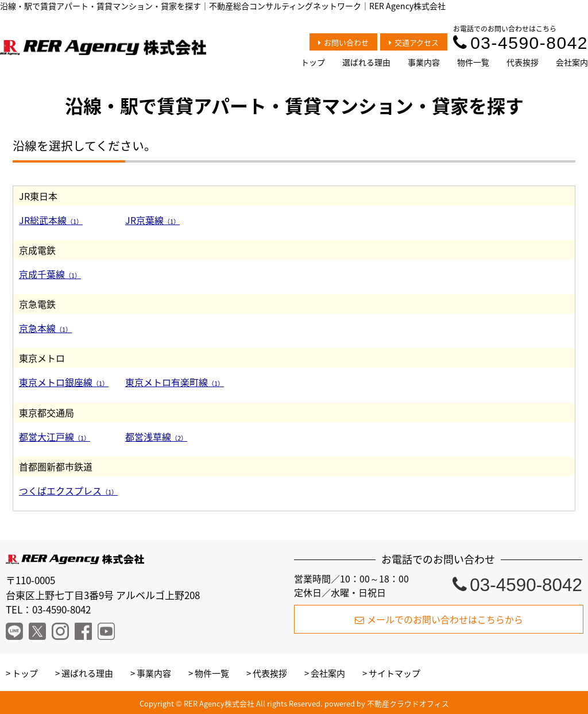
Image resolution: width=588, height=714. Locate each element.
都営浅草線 (156, 437)
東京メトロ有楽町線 (175, 382)
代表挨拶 (523, 62)
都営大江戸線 (55, 437)
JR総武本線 (51, 220)
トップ (313, 62)
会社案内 (572, 62)
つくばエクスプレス (68, 491)
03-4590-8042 (521, 43)
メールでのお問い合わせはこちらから (439, 619)
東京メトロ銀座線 (64, 382)
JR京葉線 (152, 220)
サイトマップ (394, 673)
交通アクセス (414, 42)
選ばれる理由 (366, 62)
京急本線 (45, 328)
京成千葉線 (50, 274)
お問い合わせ (343, 42)
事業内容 (424, 62)
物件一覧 (473, 62)
